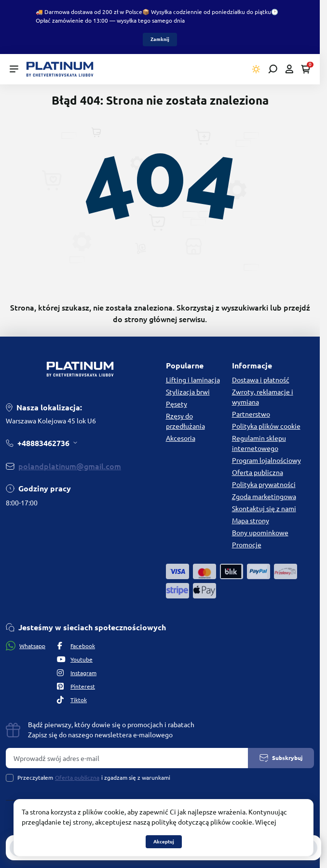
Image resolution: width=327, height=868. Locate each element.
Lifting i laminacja (193, 380)
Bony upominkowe (260, 533)
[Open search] (273, 69)
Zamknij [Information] (160, 39)
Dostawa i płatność (261, 380)
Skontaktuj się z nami (264, 509)
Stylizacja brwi (188, 392)
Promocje (247, 545)
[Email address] (127, 758)
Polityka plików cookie (266, 426)
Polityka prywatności (264, 485)
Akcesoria (181, 438)
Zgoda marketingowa (264, 497)
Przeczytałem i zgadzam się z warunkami (94, 778)
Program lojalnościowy (266, 461)
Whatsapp (26, 646)
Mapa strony (251, 521)
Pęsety (177, 404)
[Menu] (14, 69)
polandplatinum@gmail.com (70, 466)
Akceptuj (164, 842)
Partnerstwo (251, 414)
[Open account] (289, 69)
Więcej (266, 822)
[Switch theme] (256, 69)
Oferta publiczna (258, 473)
